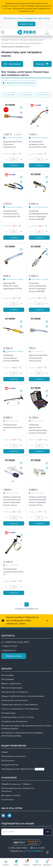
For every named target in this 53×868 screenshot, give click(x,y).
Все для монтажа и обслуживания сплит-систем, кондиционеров (26, 727)
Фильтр (42, 64)
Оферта (27, 784)
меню (47, 32)
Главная (5, 40)
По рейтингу (44, 95)
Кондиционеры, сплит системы (18, 717)
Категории (12, 64)
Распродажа (8, 679)
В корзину (14, 165)
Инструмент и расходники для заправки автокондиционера (22, 734)
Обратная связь (14, 656)
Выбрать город (26, 24)
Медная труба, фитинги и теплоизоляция (23, 696)
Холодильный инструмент (31, 40)
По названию (26, 95)
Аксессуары (7, 675)
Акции (5, 752)
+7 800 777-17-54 (9, 646)
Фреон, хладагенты (11, 683)
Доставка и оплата (11, 795)
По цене (9, 95)
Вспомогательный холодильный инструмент (21, 43)
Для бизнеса (8, 760)
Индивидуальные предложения (23, 769)
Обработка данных (11, 784)
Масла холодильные (12, 688)
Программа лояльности (13, 756)
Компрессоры (8, 713)
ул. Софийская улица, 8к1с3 (15, 642)
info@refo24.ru (9, 650)
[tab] (38, 126)
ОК (47, 832)
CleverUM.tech (35, 851)
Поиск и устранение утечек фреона (20, 709)
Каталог (14, 40)
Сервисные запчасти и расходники (19, 704)
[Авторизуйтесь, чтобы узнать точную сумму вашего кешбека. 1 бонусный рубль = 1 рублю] (20, 154)
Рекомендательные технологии (18, 788)
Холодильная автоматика (14, 721)
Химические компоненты (14, 700)
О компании (8, 799)
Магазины (6, 791)
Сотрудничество (10, 765)
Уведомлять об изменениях (19, 83)
